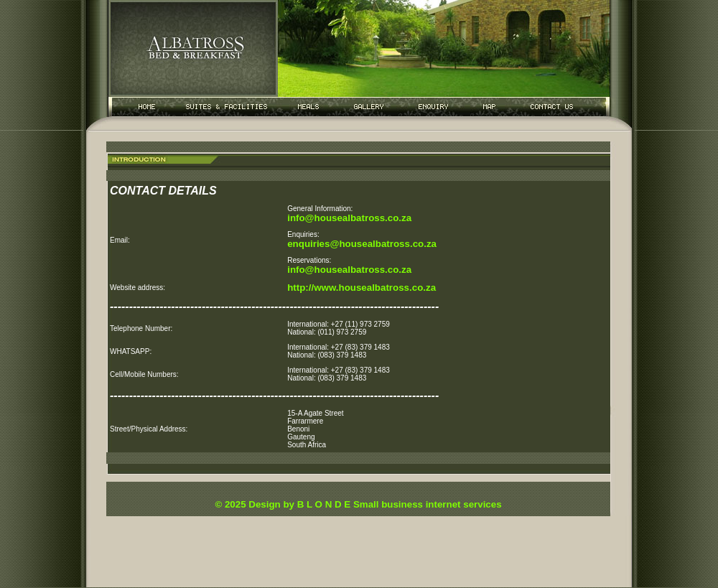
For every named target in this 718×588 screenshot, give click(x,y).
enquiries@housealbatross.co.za (362, 244)
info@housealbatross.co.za (349, 218)
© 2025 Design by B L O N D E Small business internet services (358, 504)
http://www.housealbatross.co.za (362, 288)
